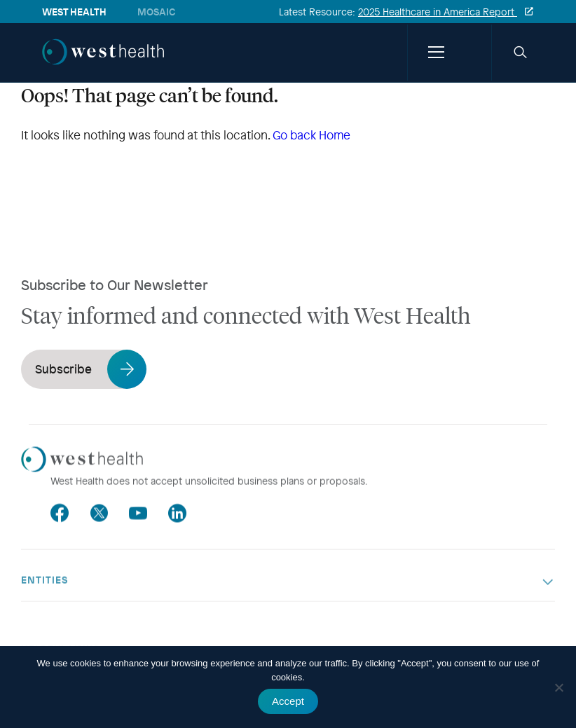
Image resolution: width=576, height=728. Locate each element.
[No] (558, 687)
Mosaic (156, 12)
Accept (288, 701)
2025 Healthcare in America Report (438, 12)
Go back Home (311, 135)
